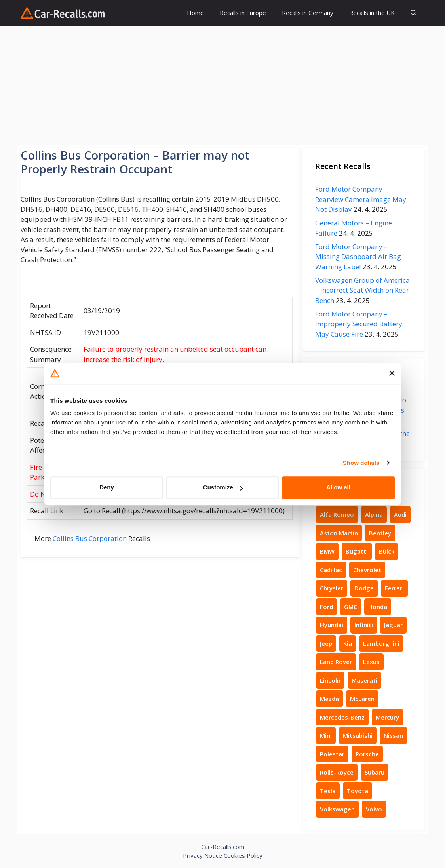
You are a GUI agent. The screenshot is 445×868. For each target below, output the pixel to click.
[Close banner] (392, 373)
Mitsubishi (358, 735)
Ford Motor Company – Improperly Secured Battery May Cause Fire (359, 324)
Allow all (338, 487)
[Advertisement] (222, 85)
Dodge (364, 588)
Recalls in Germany (308, 13)
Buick (387, 551)
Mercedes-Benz (342, 717)
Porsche (367, 754)
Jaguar (393, 625)
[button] (414, 13)
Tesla (328, 791)
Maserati (364, 680)
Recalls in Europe (243, 13)
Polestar (332, 754)
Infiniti (364, 625)
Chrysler (332, 588)
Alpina (374, 514)
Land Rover (336, 662)
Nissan (393, 735)
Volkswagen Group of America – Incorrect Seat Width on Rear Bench (362, 290)
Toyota (358, 791)
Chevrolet (367, 570)
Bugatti (357, 551)
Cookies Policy (243, 855)
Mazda (329, 699)
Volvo (374, 809)
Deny (107, 487)
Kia (348, 643)
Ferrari (394, 588)
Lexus (371, 662)
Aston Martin (339, 533)
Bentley (380, 533)
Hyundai (332, 625)
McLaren (362, 699)
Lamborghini (381, 643)
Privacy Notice (203, 855)
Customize (223, 487)
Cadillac (331, 570)
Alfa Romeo (337, 514)
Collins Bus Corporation (90, 538)
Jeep (326, 643)
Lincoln (330, 680)
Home (195, 13)
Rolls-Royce (337, 772)
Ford (326, 607)
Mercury (387, 717)
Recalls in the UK (372, 13)
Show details (361, 463)
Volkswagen (337, 809)
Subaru (375, 772)
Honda (378, 607)
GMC (351, 607)
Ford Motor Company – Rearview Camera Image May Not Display (361, 199)
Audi (400, 514)
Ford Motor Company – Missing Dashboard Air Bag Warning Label (358, 257)
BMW (327, 551)
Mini (326, 735)
